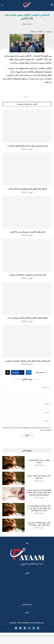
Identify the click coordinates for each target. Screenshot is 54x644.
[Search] (2, 5)
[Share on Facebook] (18, 372)
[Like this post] (28, 373)
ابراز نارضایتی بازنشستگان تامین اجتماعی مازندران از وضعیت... (27, 361)
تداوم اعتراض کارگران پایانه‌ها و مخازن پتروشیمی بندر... (27, 318)
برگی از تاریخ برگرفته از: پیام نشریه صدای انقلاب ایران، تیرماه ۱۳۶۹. (39, 524)
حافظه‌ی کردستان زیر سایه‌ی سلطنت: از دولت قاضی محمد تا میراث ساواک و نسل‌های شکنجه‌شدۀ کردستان (39, 493)
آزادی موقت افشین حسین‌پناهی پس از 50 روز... (27, 232)
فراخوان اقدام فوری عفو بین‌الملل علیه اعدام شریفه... (27, 189)
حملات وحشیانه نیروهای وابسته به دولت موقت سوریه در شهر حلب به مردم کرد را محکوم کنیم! (39, 508)
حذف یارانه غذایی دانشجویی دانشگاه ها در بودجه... (27, 275)
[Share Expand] (8, 372)
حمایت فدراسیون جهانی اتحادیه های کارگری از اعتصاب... (27, 146)
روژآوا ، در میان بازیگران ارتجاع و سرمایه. (39, 461)
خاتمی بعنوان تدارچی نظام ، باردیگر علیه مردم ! (39, 477)
